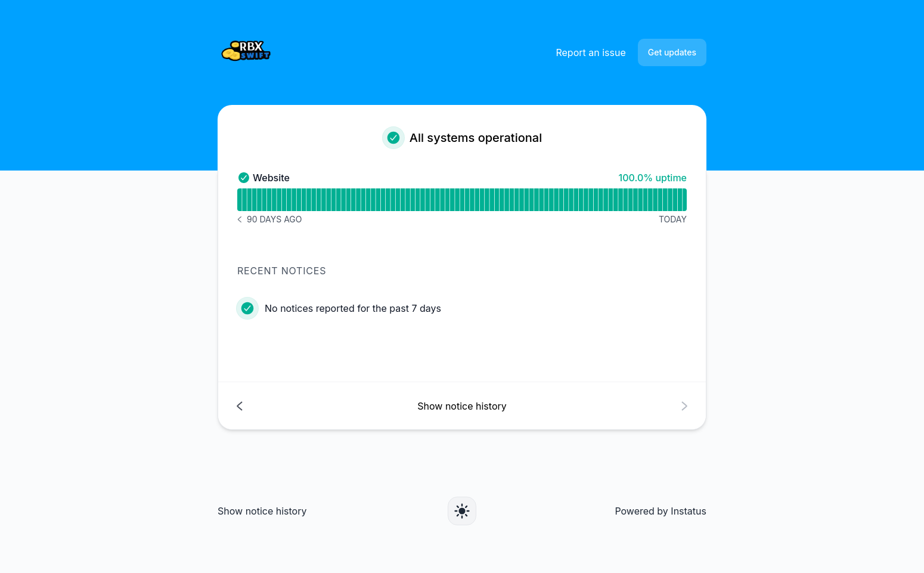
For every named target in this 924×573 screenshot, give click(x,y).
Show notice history (262, 511)
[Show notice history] (462, 405)
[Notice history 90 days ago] (269, 219)
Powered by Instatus (661, 511)
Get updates (672, 52)
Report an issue (590, 52)
